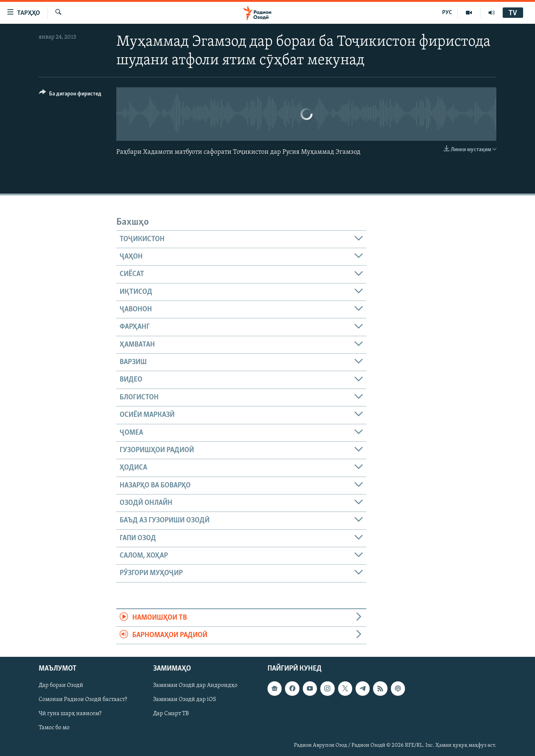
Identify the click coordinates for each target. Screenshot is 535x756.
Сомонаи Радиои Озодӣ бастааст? (83, 700)
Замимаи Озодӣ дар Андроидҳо (195, 686)
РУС (447, 13)
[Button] (70, 95)
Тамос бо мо (54, 728)
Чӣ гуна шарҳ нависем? (70, 714)
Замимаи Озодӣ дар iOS (185, 700)
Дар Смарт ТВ (171, 714)
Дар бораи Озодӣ (61, 686)
